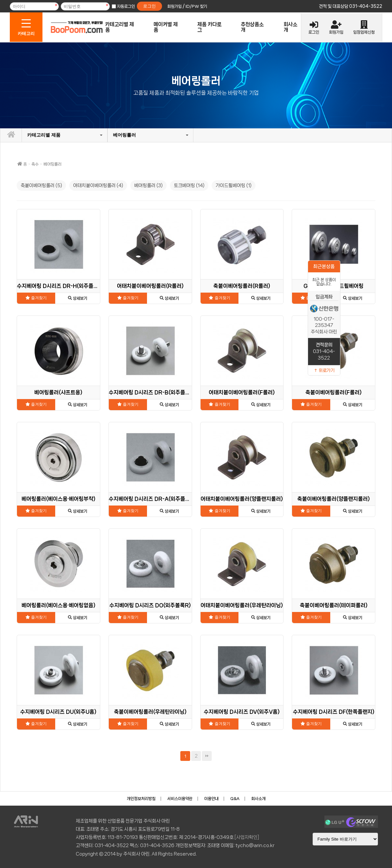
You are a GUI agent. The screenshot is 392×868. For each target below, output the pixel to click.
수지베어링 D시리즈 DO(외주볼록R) (150, 605)
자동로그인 (126, 6)
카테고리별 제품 (120, 27)
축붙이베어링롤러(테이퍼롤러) (334, 605)
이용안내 (211, 799)
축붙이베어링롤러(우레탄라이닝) (150, 712)
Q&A (235, 799)
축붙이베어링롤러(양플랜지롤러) (334, 499)
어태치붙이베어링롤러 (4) (98, 185)
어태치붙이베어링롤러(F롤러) (242, 392)
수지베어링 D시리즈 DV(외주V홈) (242, 712)
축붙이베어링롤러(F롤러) (334, 392)
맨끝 (207, 756)
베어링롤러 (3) (148, 185)
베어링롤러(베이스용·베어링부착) (58, 499)
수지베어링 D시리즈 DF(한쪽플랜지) (334, 712)
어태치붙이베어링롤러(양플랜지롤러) (242, 499)
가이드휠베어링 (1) (234, 185)
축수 (35, 164)
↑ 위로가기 (324, 370)
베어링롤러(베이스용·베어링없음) (58, 605)
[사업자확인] (247, 837)
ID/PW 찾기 (196, 6)
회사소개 (290, 27)
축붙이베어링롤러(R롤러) (242, 286)
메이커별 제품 (166, 27)
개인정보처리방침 (141, 799)
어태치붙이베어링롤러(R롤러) (150, 286)
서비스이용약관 (180, 799)
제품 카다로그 (209, 27)
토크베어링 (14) (189, 185)
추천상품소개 (252, 27)
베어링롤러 (110, 135)
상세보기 (78, 298)
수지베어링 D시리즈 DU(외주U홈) (58, 712)
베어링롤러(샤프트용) (58, 392)
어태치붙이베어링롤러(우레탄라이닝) (242, 605)
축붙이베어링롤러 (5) (41, 185)
